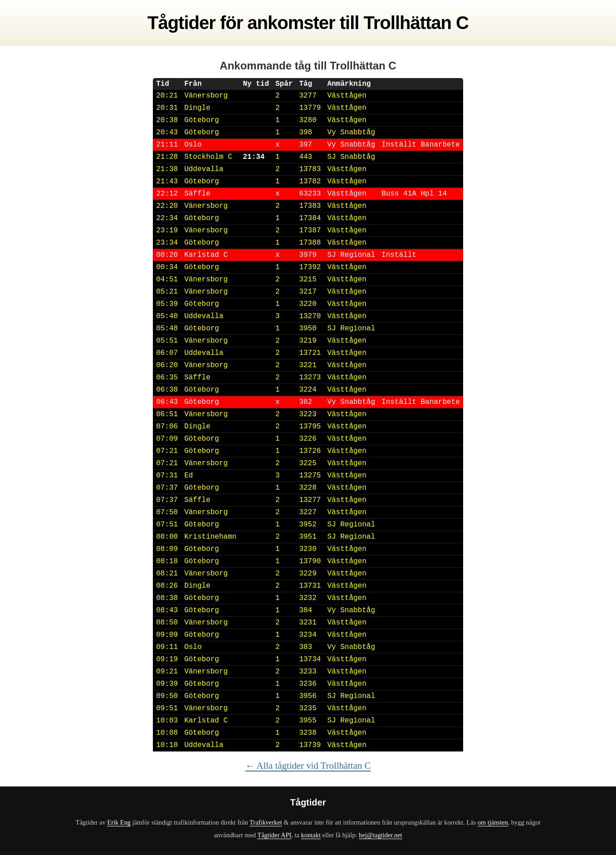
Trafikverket (266, 822)
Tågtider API (274, 835)
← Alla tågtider (308, 765)
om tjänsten (493, 822)
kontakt (311, 835)
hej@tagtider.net (380, 835)
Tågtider (181, 23)
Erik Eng (119, 822)
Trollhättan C (416, 23)
